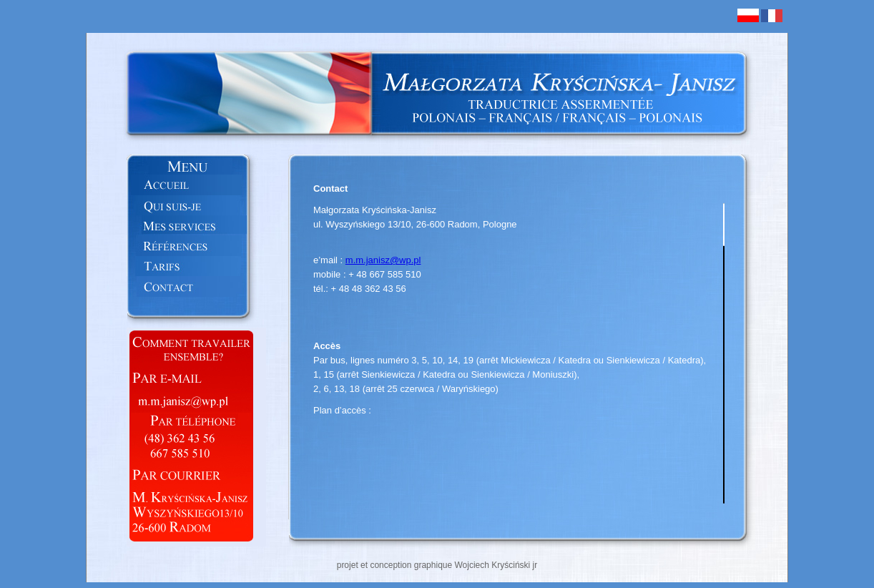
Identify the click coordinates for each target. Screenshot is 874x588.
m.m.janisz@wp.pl (383, 260)
